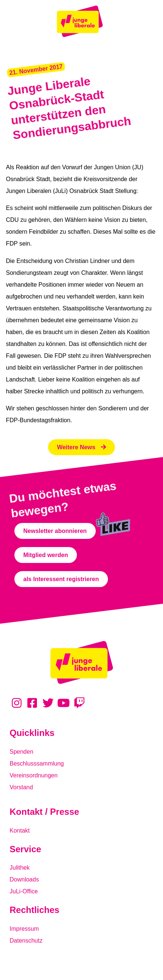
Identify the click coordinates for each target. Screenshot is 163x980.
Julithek (20, 868)
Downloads (24, 879)
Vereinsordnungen (34, 775)
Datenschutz (26, 941)
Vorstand (21, 787)
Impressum (24, 929)
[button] (36, 70)
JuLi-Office (24, 891)
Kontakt (20, 831)
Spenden (21, 752)
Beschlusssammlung (37, 764)
